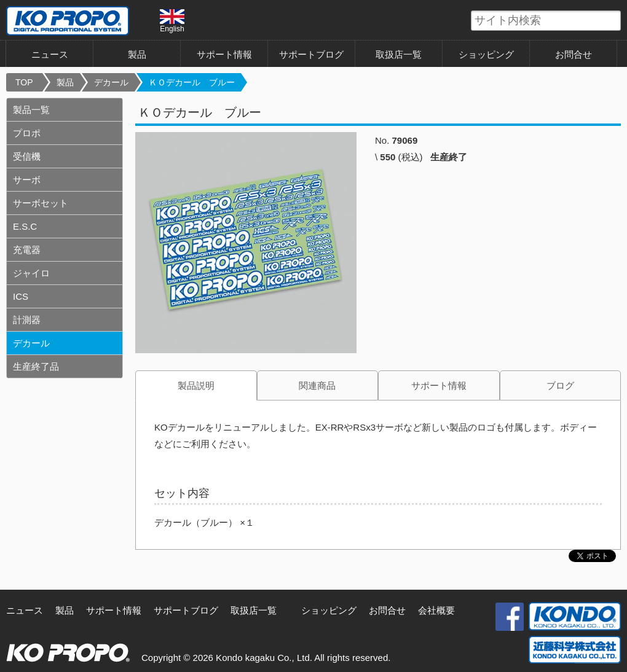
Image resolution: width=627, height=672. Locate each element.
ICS (21, 296)
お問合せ (574, 54)
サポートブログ (311, 54)
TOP (24, 82)
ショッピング (486, 54)
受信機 (27, 156)
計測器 (27, 320)
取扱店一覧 (399, 54)
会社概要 (436, 610)
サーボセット (41, 203)
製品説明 (196, 385)
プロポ (27, 133)
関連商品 (317, 385)
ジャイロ (31, 273)
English (172, 21)
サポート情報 (224, 54)
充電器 (27, 250)
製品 (137, 54)
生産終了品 (36, 366)
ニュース (50, 54)
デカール (111, 82)
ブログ (560, 385)
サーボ (27, 180)
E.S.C (25, 226)
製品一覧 (31, 110)
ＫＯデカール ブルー (192, 82)
